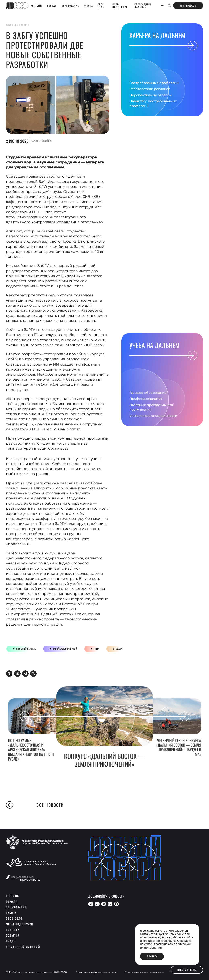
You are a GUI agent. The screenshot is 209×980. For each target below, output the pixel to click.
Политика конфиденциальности (96, 972)
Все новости (35, 805)
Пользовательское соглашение (145, 972)
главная (11, 25)
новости (24, 25)
